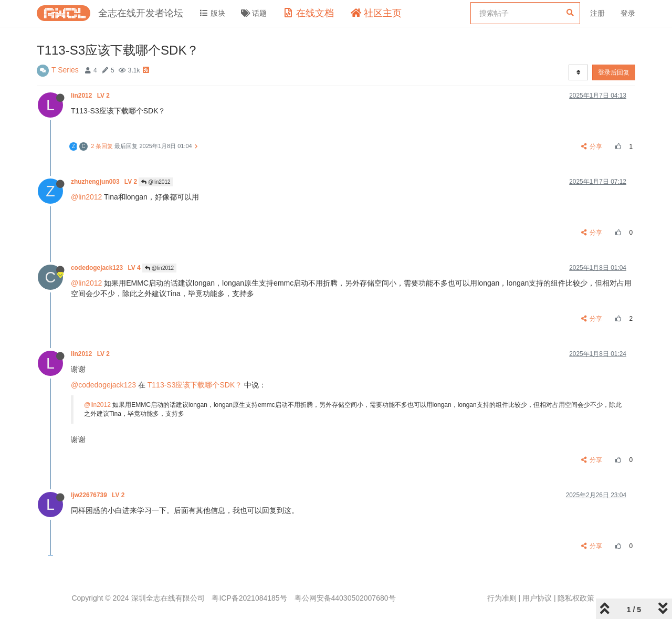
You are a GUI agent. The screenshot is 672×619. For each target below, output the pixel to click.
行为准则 (502, 598)
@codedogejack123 (103, 385)
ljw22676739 (99, 495)
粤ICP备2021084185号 (249, 598)
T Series (65, 70)
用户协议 (537, 598)
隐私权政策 (576, 598)
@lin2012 (156, 182)
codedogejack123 (107, 268)
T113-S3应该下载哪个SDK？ (195, 385)
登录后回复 (614, 72)
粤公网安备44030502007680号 (345, 598)
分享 (592, 146)
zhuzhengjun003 (105, 182)
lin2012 (91, 96)
